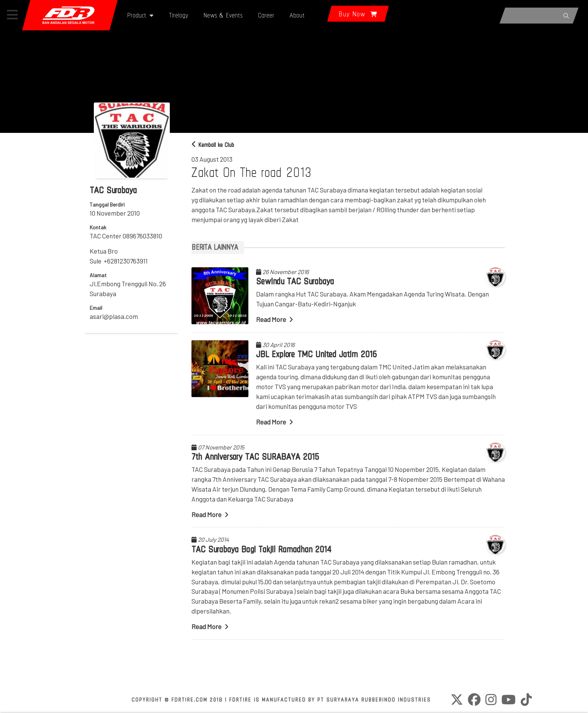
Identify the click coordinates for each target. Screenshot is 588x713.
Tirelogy (179, 15)
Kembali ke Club (213, 145)
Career (266, 15)
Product (140, 15)
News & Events (223, 15)
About (297, 15)
